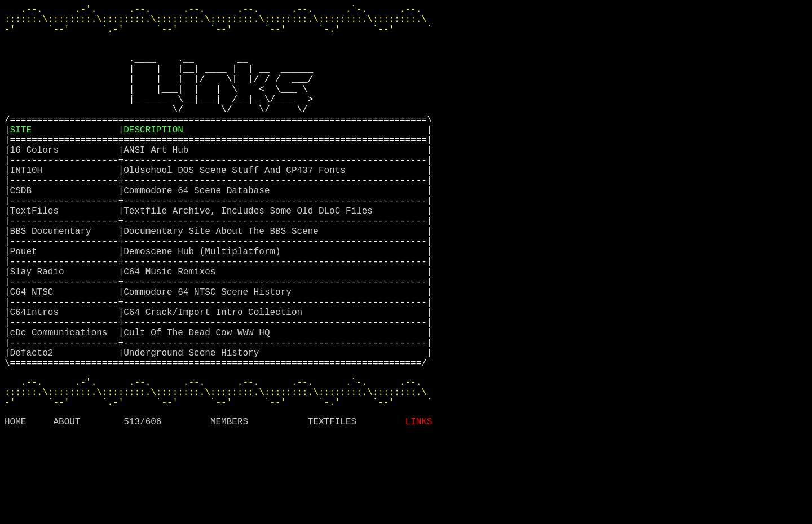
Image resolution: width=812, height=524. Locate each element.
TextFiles (37, 255)
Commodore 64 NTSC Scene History (210, 354)
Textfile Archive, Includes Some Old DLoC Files (251, 255)
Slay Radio (40, 330)
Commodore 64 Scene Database (199, 230)
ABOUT (67, 509)
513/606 (142, 509)
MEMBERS (229, 509)
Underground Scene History (194, 429)
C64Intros (37, 379)
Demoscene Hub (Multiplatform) (205, 305)
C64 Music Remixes (172, 330)
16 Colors (37, 181)
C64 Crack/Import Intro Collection (215, 379)
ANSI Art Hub (159, 181)
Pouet (27, 305)
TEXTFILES (332, 509)
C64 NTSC (34, 354)
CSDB (24, 230)
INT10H (29, 206)
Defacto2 (34, 429)
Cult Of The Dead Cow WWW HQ (199, 404)
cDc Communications (61, 404)
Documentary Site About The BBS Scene (224, 280)
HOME (15, 509)
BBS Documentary (54, 280)
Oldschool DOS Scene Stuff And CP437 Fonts (237, 206)
